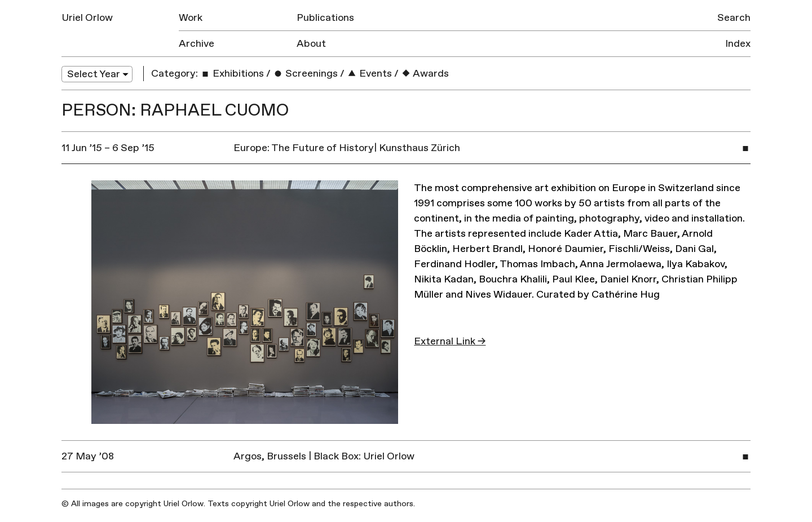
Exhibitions (232, 74)
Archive (197, 44)
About (311, 44)
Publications (325, 18)
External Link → (450, 341)
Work (191, 18)
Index (738, 44)
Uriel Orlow (87, 18)
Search (734, 18)
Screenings (305, 74)
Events (369, 74)
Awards (425, 74)
